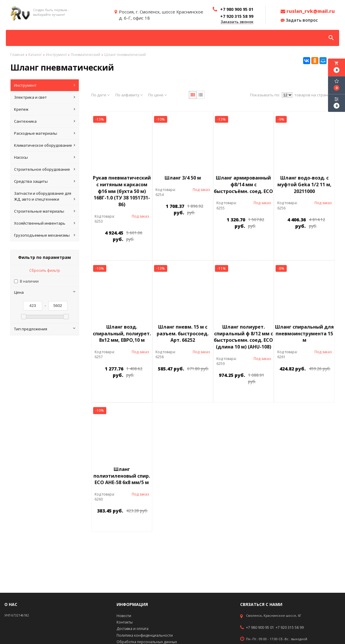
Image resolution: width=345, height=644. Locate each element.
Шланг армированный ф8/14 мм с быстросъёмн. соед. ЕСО (243, 185)
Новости (124, 616)
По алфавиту (129, 95)
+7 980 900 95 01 (260, 628)
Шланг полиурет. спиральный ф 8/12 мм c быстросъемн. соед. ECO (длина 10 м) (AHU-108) (243, 337)
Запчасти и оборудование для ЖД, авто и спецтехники (45, 196)
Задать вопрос (299, 20)
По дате (100, 95)
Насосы (45, 157)
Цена (45, 292)
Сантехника (45, 121)
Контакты (125, 622)
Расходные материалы (45, 133)
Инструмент (45, 85)
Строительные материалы (45, 211)
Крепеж (45, 109)
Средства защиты (45, 181)
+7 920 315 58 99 (290, 628)
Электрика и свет (45, 97)
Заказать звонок (237, 22)
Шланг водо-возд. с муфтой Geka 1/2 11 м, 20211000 (304, 185)
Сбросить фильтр (45, 270)
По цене (157, 95)
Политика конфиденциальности (145, 635)
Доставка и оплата (133, 629)
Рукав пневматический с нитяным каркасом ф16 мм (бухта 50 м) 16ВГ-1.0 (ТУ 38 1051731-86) (122, 191)
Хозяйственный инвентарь (45, 223)
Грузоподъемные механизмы (45, 235)
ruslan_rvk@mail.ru (308, 11)
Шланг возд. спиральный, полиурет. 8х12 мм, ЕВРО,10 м (122, 334)
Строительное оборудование (45, 169)
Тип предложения (45, 329)
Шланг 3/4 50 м (183, 178)
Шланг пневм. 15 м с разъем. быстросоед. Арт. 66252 (183, 334)
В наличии (29, 281)
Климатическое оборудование (45, 145)
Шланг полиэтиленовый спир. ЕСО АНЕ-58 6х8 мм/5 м (122, 476)
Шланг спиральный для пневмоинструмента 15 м (304, 334)
